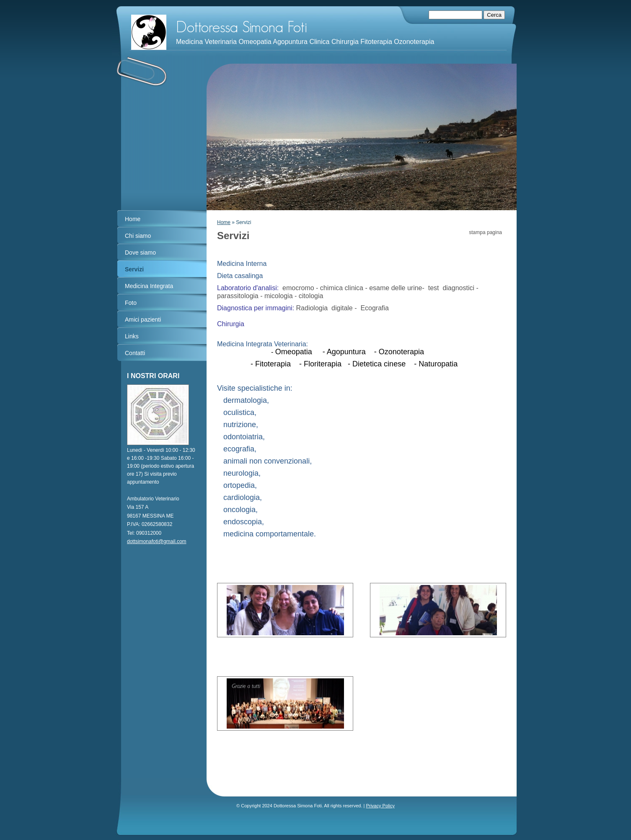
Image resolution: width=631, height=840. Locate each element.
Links (132, 336)
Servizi (134, 269)
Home (224, 222)
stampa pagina (485, 232)
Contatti (135, 353)
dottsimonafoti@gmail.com (157, 541)
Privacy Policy (380, 806)
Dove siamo (140, 253)
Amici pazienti (143, 320)
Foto (131, 303)
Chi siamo (138, 236)
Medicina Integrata (149, 286)
